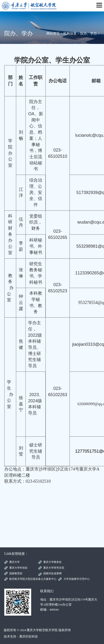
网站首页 (53, 33)
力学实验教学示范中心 (77, 579)
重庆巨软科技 (29, 637)
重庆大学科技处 (18, 568)
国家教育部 (16, 573)
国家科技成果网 (52, 573)
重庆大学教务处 (52, 562)
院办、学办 (89, 33)
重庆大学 (15, 562)
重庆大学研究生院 (54, 568)
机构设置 (70, 33)
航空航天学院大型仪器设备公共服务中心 (33, 579)
